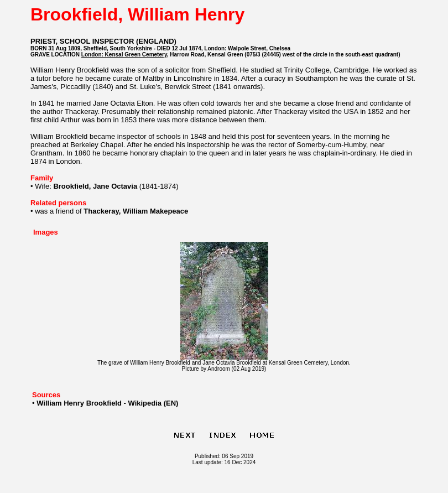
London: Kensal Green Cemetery (124, 55)
